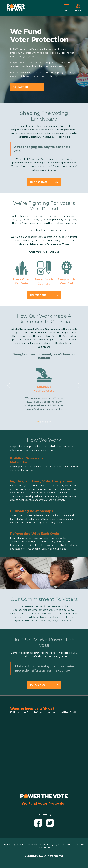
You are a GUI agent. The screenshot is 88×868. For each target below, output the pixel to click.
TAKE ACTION (27, 87)
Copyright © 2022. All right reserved (44, 856)
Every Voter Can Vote (21, 283)
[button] (38, 423)
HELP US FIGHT (44, 295)
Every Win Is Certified (67, 283)
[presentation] (9, 387)
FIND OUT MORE (44, 182)
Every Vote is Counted (44, 283)
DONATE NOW (44, 685)
